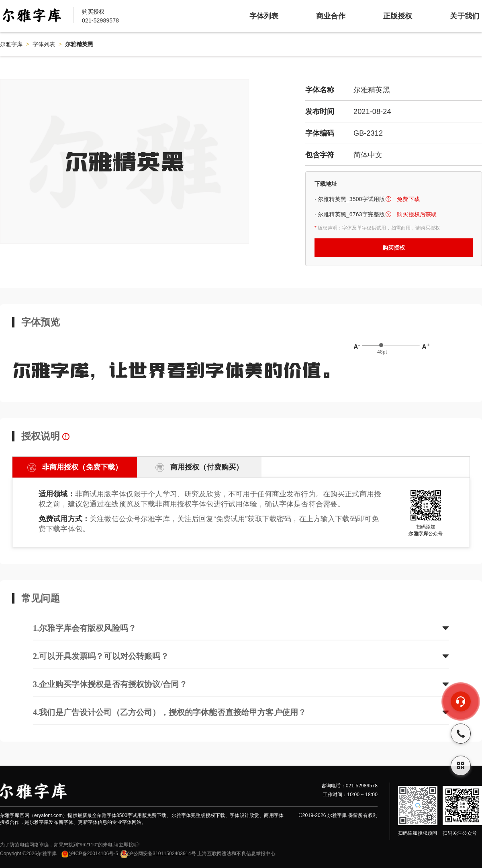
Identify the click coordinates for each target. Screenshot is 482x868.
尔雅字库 (11, 44)
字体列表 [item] (264, 16)
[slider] (381, 345)
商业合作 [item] (331, 16)
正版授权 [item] (398, 16)
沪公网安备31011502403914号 (158, 854)
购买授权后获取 (417, 214)
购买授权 (394, 248)
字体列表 (44, 44)
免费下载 (408, 199)
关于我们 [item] (465, 16)
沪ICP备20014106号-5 (89, 854)
